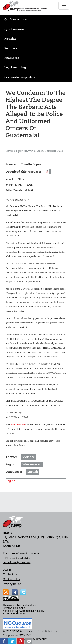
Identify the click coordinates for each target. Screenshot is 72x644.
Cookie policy (12, 579)
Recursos (11, 48)
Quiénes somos (16, 20)
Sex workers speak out (21, 77)
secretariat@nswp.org (17, 562)
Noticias (10, 39)
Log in (7, 570)
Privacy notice (12, 584)
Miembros (12, 58)
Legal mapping (15, 67)
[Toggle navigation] (64, 6)
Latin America (32, 464)
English (33, 472)
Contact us (10, 574)
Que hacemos (14, 29)
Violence (28, 457)
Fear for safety (18, 424)
